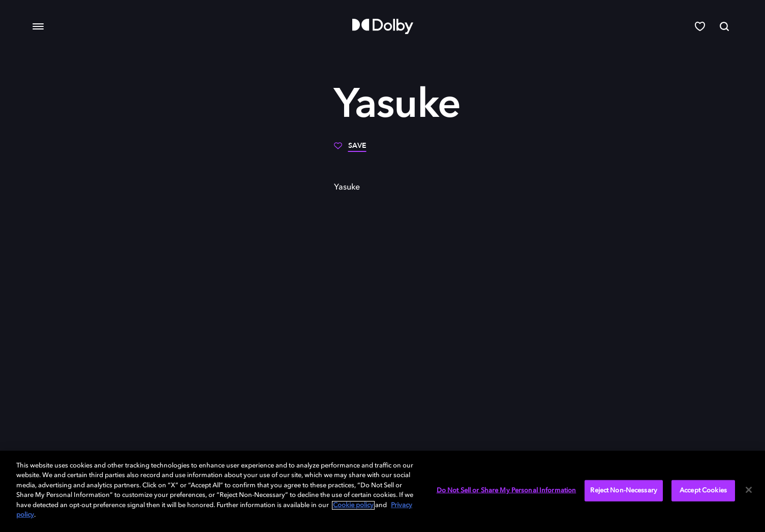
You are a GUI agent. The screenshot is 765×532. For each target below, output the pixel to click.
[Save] (350, 149)
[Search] (724, 26)
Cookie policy (353, 505)
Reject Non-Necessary (624, 491)
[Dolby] (383, 26)
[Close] (749, 490)
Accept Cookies (703, 491)
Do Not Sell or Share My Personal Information (507, 491)
